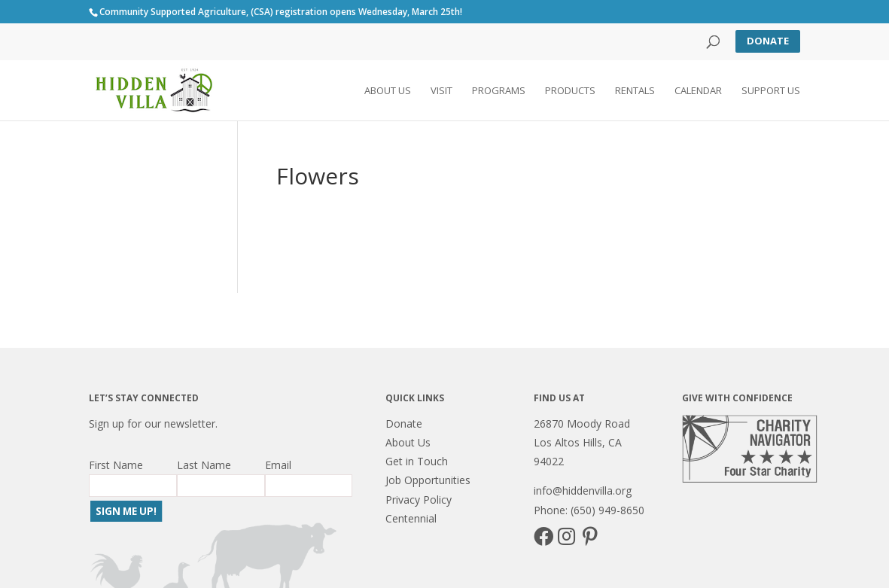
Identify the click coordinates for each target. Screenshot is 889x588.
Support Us (771, 91)
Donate (768, 41)
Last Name (204, 465)
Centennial (411, 518)
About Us (388, 91)
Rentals (635, 91)
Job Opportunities (428, 480)
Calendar (698, 91)
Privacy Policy (419, 500)
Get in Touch (417, 461)
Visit (441, 91)
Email (278, 465)
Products (570, 91)
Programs (499, 91)
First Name (116, 465)
